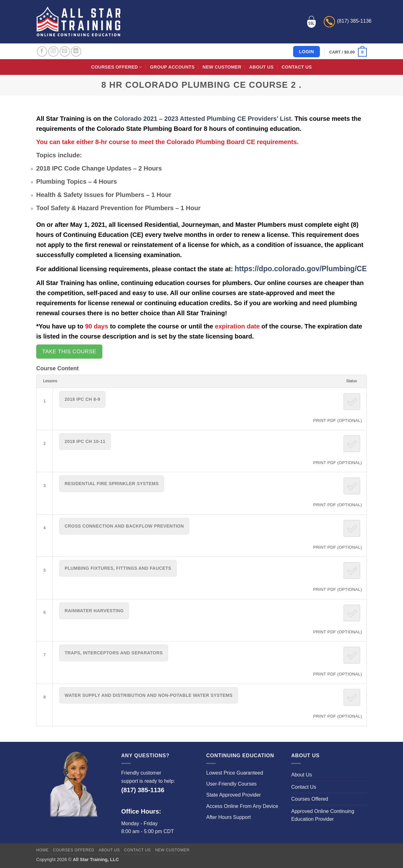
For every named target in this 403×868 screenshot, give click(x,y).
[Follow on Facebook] (42, 51)
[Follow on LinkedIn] (76, 51)
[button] (348, 52)
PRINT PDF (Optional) (338, 420)
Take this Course (69, 352)
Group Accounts (173, 67)
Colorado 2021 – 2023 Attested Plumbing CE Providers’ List (203, 119)
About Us (261, 67)
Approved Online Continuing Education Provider (323, 815)
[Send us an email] (65, 51)
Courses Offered (117, 67)
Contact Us (297, 67)
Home (42, 850)
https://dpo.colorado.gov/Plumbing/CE (301, 269)
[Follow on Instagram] (53, 51)
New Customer (222, 67)
